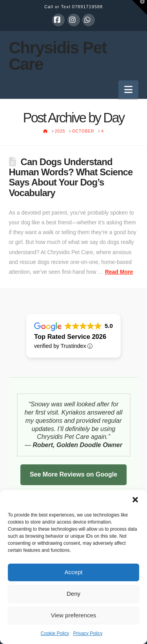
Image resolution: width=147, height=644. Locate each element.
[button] (135, 500)
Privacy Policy (88, 633)
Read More (119, 272)
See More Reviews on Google (73, 474)
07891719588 (87, 7)
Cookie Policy (55, 633)
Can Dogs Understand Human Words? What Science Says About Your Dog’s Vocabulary (71, 177)
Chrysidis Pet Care (58, 56)
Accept (74, 572)
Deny (73, 594)
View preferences (74, 615)
